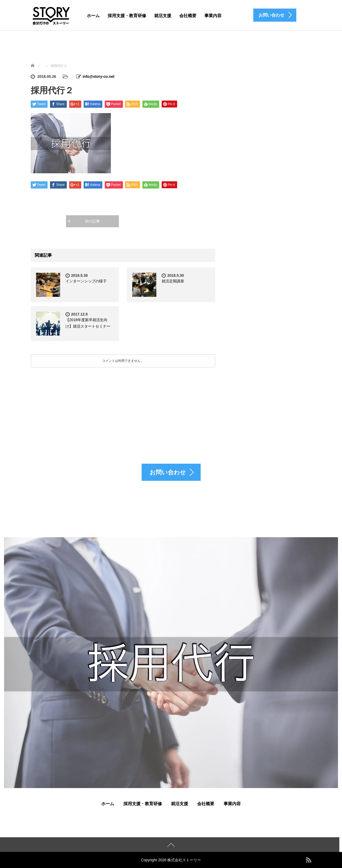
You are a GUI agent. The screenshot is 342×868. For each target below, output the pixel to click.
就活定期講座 (173, 281)
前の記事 (92, 221)
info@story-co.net (98, 76)
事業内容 (213, 16)
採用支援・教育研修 (127, 16)
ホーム (93, 16)
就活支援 (163, 16)
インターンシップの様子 (86, 281)
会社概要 (188, 16)
